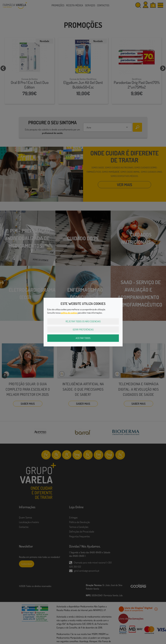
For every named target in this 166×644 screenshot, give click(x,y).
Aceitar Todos (83, 338)
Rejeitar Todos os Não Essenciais (83, 321)
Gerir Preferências (83, 329)
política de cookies (69, 313)
